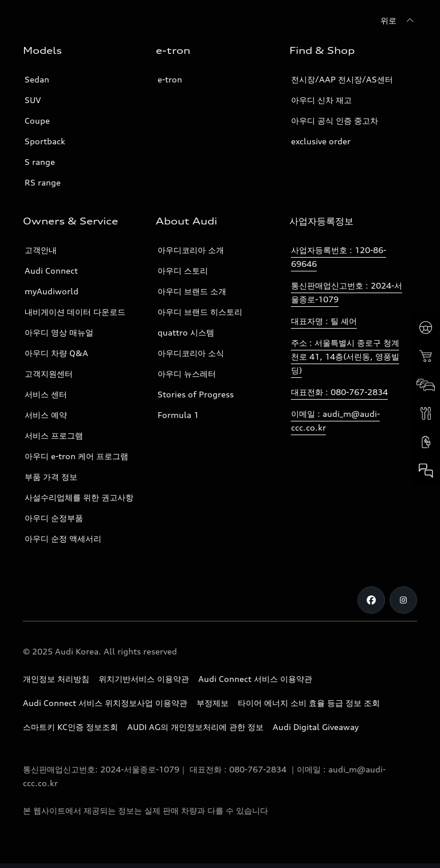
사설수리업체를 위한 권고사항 (79, 497)
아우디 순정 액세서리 (63, 538)
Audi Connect (51, 271)
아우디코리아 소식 (191, 353)
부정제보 (213, 703)
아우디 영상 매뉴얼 (59, 332)
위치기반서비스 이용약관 (144, 679)
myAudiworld (52, 291)
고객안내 (41, 250)
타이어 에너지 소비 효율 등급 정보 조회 (309, 703)
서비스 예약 (46, 415)
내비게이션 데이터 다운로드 (75, 312)
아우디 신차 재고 (321, 100)
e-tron (170, 79)
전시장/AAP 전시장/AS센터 (342, 79)
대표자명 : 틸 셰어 (324, 321)
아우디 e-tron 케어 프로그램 (76, 456)
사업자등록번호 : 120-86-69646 (339, 257)
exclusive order (321, 141)
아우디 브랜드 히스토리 (200, 312)
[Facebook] (371, 600)
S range (40, 162)
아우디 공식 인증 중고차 (335, 121)
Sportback (45, 141)
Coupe (37, 121)
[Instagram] (403, 600)
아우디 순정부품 (54, 518)
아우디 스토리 (183, 271)
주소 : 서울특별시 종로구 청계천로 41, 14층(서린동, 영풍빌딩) (345, 356)
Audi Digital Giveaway (316, 727)
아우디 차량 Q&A (56, 353)
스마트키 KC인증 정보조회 (70, 727)
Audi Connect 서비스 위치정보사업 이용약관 (105, 703)
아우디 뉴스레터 (187, 374)
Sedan (37, 79)
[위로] (399, 21)
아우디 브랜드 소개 (192, 291)
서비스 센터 (46, 394)
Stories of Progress (196, 394)
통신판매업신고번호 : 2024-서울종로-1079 (347, 292)
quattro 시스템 (186, 332)
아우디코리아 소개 (191, 250)
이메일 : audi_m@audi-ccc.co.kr (335, 421)
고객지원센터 (49, 374)
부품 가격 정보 (51, 477)
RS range (43, 182)
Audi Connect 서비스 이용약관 (255, 679)
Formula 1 (178, 415)
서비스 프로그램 (54, 435)
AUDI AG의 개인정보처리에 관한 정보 (195, 727)
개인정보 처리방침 (56, 679)
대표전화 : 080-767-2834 (339, 392)
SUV (33, 100)
